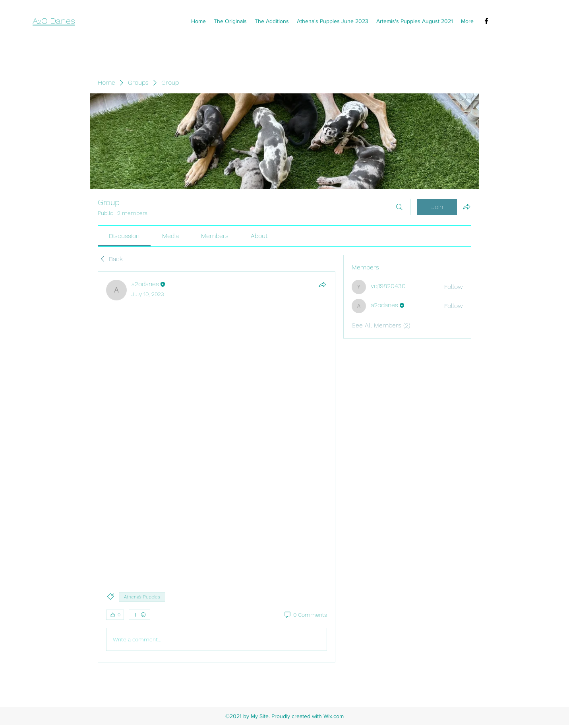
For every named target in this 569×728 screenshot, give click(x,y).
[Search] (399, 207)
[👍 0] (115, 615)
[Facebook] (486, 21)
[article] (217, 467)
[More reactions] (139, 615)
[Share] (322, 285)
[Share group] (466, 207)
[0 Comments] (305, 615)
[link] (124, 236)
